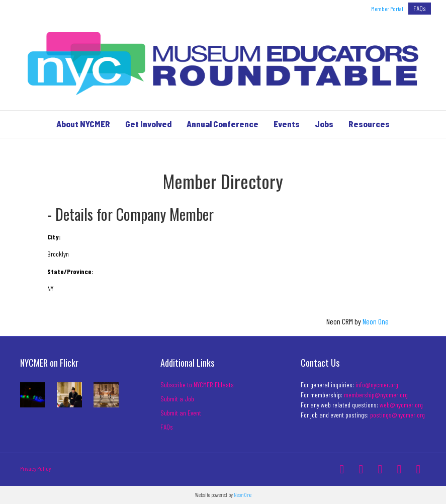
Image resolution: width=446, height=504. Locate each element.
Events (287, 124)
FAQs (420, 8)
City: (54, 237)
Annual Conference (222, 124)
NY (50, 288)
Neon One (376, 321)
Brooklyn (58, 254)
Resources (369, 124)
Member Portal (387, 9)
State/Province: (70, 271)
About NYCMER (83, 124)
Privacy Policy (35, 468)
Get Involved (148, 124)
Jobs (324, 124)
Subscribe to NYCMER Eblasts (197, 385)
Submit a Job (177, 399)
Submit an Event (181, 413)
